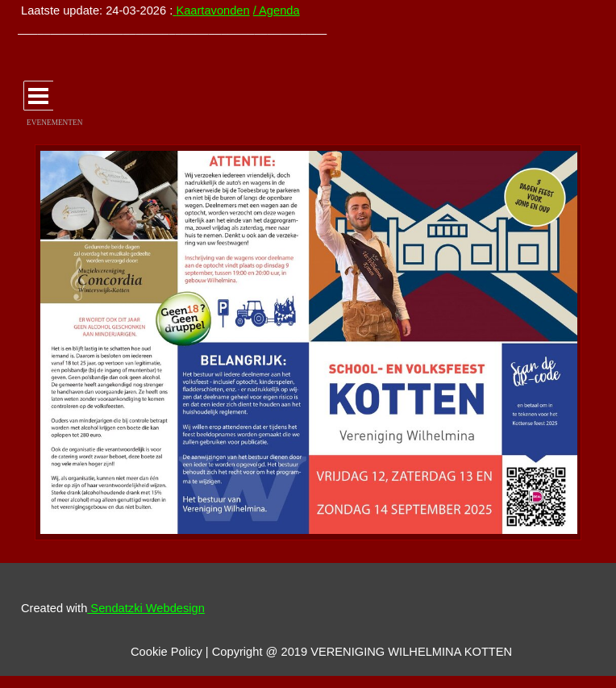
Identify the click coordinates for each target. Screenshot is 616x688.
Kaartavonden (212, 10)
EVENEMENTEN (54, 123)
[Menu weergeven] (38, 96)
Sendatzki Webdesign (146, 608)
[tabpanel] (198, 19)
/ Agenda (277, 10)
